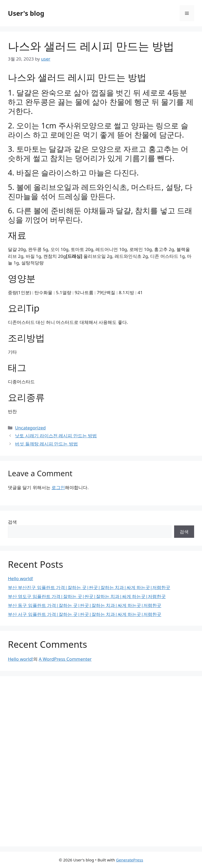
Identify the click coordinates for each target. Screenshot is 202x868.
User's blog (26, 13)
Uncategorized (30, 428)
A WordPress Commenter (65, 659)
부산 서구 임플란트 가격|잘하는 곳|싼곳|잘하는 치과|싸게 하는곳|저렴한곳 (85, 614)
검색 (12, 522)
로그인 (58, 487)
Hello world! (21, 578)
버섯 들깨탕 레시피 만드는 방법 (46, 444)
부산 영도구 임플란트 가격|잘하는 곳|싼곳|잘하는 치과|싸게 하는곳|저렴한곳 (87, 596)
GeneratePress (130, 860)
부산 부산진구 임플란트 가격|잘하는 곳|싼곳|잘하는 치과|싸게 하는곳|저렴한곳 (89, 587)
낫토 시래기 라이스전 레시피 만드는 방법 (56, 436)
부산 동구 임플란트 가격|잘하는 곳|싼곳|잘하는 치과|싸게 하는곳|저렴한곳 (85, 605)
